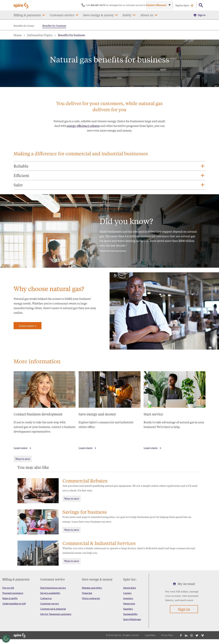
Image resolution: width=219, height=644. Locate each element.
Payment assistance (13, 593)
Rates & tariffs (10, 598)
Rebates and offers (92, 588)
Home (18, 35)
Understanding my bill (14, 603)
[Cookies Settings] (6, 639)
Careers (127, 593)
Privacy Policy (167, 635)
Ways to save (23, 459)
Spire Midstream (132, 619)
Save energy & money (98, 15)
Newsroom (129, 603)
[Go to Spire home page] (21, 5)
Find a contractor (91, 598)
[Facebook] (181, 635)
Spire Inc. (130, 579)
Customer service (62, 15)
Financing (87, 593)
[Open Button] (201, 5)
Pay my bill (8, 588)
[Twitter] (197, 635)
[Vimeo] (202, 635)
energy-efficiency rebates (83, 126)
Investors (128, 598)
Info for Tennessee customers (56, 614)
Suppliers (128, 609)
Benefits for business (54, 25)
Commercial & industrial (53, 609)
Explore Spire (182, 5)
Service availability (50, 593)
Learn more (28, 326)
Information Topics (40, 35)
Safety (127, 15)
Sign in (202, 15)
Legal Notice (150, 635)
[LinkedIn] (186, 635)
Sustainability (130, 614)
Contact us (46, 598)
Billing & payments (27, 15)
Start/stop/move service (53, 588)
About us (147, 15)
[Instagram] (192, 635)
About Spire (130, 588)
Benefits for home (24, 25)
